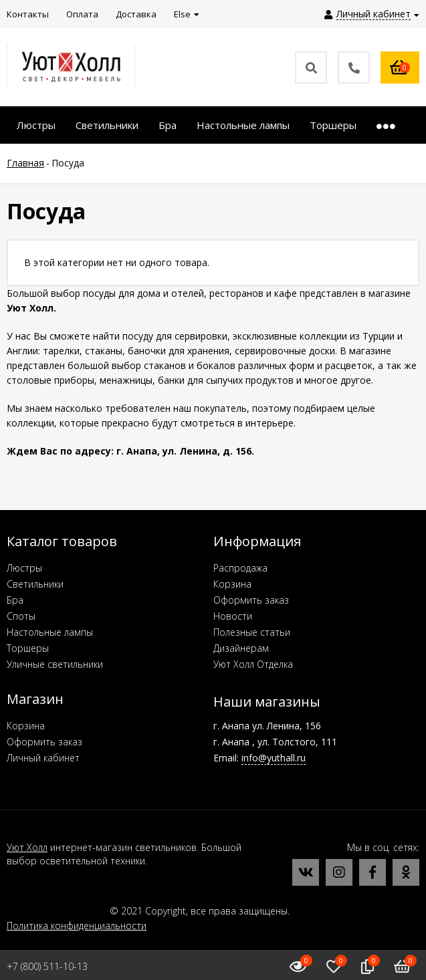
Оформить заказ (251, 600)
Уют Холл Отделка (253, 664)
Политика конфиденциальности (77, 926)
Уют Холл (27, 847)
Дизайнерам (241, 648)
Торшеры (28, 648)
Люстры (24, 568)
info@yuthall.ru (274, 758)
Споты (21, 616)
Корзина (232, 584)
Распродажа (240, 568)
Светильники (35, 584)
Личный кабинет (43, 758)
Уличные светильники (55, 664)
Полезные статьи (252, 632)
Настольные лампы (50, 632)
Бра (15, 600)
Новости (233, 616)
